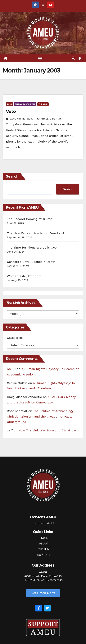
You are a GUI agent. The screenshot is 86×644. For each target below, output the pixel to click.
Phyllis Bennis (50, 119)
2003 (9, 104)
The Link (43, 104)
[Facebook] (39, 608)
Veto (11, 111)
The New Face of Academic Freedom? (36, 233)
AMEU (11, 369)
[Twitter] (47, 608)
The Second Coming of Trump (30, 219)
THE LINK (44, 549)
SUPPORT (44, 555)
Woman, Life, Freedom (24, 276)
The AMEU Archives (25, 104)
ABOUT (44, 543)
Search (12, 176)
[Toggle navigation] (40, 58)
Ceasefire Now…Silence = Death (31, 262)
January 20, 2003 (22, 119)
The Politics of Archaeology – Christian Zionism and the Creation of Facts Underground (42, 416)
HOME (44, 538)
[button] (73, 58)
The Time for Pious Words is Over (32, 247)
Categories (15, 338)
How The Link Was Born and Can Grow (47, 430)
